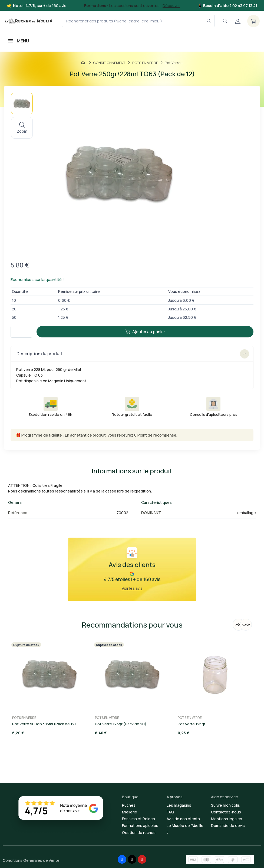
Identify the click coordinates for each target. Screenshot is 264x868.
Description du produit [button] (133, 354)
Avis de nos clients (183, 819)
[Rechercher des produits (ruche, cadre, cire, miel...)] (138, 21)
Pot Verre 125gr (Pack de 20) (121, 724)
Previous (240, 625)
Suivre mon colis (225, 805)
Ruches (129, 805)
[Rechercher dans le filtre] (209, 21)
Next (246, 625)
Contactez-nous (226, 812)
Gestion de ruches (139, 832)
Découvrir (171, 6)
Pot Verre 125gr (192, 724)
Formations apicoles (140, 825)
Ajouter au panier (145, 332)
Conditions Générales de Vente (31, 860)
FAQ (170, 812)
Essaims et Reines (138, 819)
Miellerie (130, 812)
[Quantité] (21, 332)
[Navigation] (225, 21)
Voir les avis (132, 588)
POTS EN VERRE (24, 718)
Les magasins (179, 805)
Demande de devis (228, 825)
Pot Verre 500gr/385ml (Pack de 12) (44, 724)
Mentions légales (227, 819)
